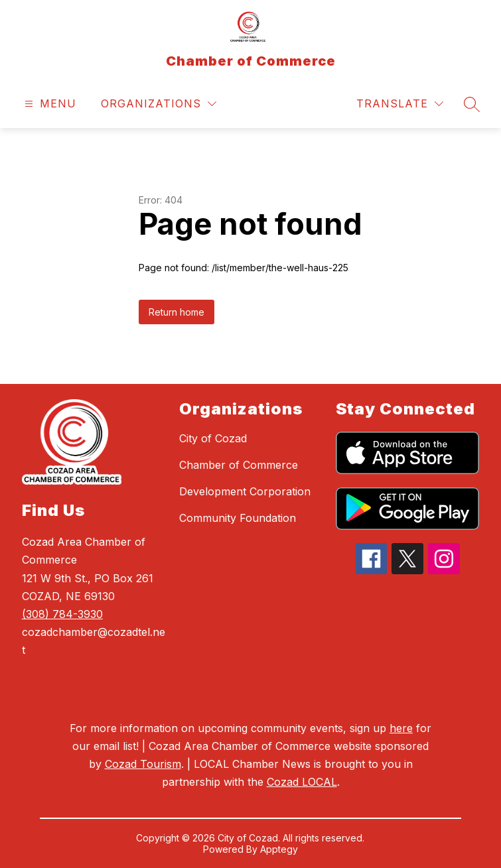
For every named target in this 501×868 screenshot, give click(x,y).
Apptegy (279, 849)
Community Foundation (238, 518)
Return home (177, 312)
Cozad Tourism (143, 764)
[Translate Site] (400, 104)
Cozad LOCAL (302, 782)
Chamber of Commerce (239, 465)
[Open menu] (49, 104)
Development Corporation (245, 491)
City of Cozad (213, 438)
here (401, 728)
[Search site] (472, 104)
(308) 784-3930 (62, 614)
